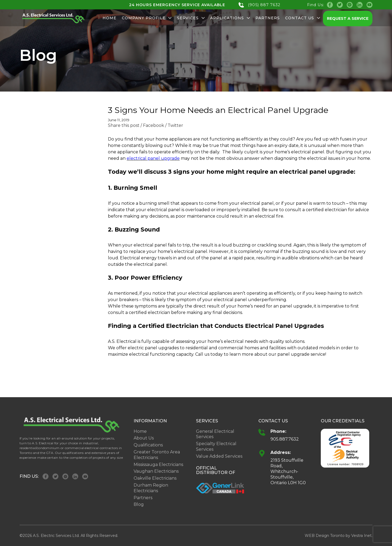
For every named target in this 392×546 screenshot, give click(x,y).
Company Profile (147, 18)
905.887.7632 (285, 439)
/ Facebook (152, 125)
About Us (144, 438)
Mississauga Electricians (158, 465)
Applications (230, 18)
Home (110, 18)
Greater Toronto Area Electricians (157, 455)
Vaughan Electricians (156, 471)
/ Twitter (174, 125)
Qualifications (148, 445)
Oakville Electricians (155, 478)
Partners (268, 18)
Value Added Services (219, 456)
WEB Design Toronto (325, 536)
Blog (139, 504)
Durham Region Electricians (151, 488)
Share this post (124, 125)
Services (191, 18)
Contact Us (303, 18)
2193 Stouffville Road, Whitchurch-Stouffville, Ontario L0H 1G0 (288, 471)
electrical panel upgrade (153, 158)
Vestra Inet (361, 536)
